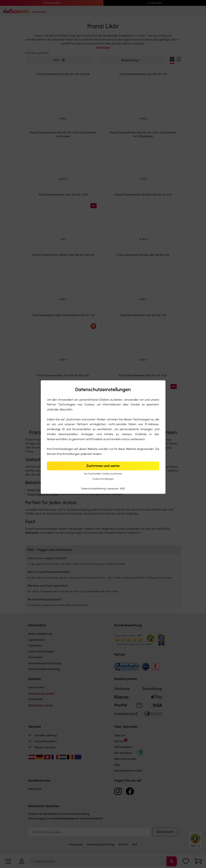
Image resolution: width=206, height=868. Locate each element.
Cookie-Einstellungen (103, 479)
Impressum (113, 489)
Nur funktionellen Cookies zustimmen (103, 474)
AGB (122, 489)
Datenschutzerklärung (94, 489)
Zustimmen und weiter (103, 466)
